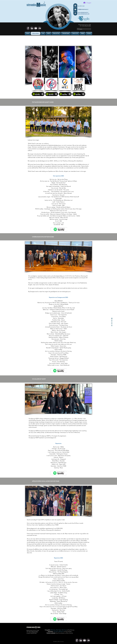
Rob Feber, (59, 630)
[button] (82, 33)
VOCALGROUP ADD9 (39, 379)
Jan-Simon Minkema (59, 632)
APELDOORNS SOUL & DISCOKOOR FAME (46, 481)
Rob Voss (64, 630)
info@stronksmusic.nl (83, 164)
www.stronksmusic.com (84, 14)
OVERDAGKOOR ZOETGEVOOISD (43, 237)
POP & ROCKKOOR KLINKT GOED (43, 102)
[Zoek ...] (84, 29)
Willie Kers (53, 630)
